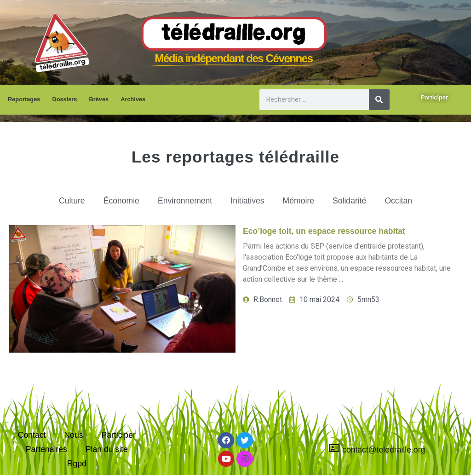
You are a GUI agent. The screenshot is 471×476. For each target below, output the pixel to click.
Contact (32, 435)
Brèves (99, 99)
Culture (72, 201)
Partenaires (46, 449)
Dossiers (64, 99)
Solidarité (349, 201)
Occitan (398, 201)
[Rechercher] (379, 100)
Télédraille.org (234, 34)
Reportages (24, 99)
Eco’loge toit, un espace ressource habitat (324, 231)
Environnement (185, 201)
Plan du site (107, 449)
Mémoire (299, 201)
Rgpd (77, 464)
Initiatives (247, 201)
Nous (73, 435)
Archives (133, 99)
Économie (121, 201)
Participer (118, 435)
